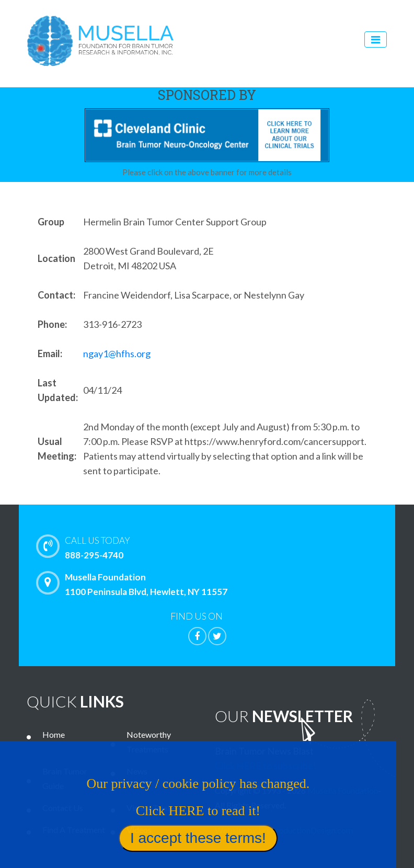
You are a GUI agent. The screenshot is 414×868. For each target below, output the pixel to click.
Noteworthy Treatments (149, 742)
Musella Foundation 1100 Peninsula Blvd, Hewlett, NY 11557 (134, 584)
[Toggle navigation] (376, 39)
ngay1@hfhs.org (117, 353)
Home (54, 734)
